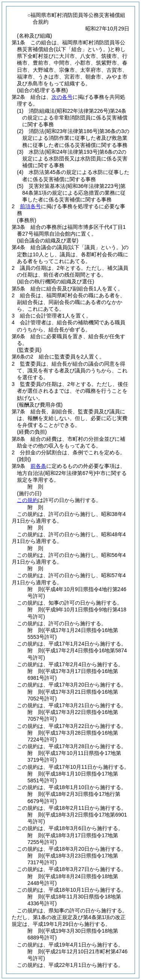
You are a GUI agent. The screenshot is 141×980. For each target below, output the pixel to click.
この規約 (27, 500)
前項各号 (30, 206)
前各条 (38, 466)
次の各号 (62, 97)
